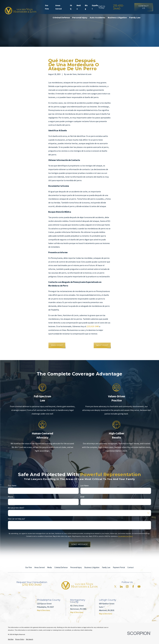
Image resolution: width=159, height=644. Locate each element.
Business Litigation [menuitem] (117, 18)
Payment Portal (119, 567)
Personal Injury (76, 567)
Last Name (84, 486)
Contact (131, 567)
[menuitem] (11, 639)
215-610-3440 (119, 7)
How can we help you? (16, 519)
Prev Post (57, 345)
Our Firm (47, 7)
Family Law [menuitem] (135, 18)
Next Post (102, 345)
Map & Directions (43, 610)
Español (95, 7)
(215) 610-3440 (93, 326)
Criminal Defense (61, 567)
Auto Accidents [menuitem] (97, 18)
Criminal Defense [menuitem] (61, 18)
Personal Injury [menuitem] (80, 18)
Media (79, 7)
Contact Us (144, 7)
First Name (12, 486)
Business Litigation (92, 567)
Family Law (106, 567)
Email (82, 497)
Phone (10, 497)
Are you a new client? (16, 508)
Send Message (79, 544)
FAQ (71, 7)
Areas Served (58, 7)
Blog (86, 7)
